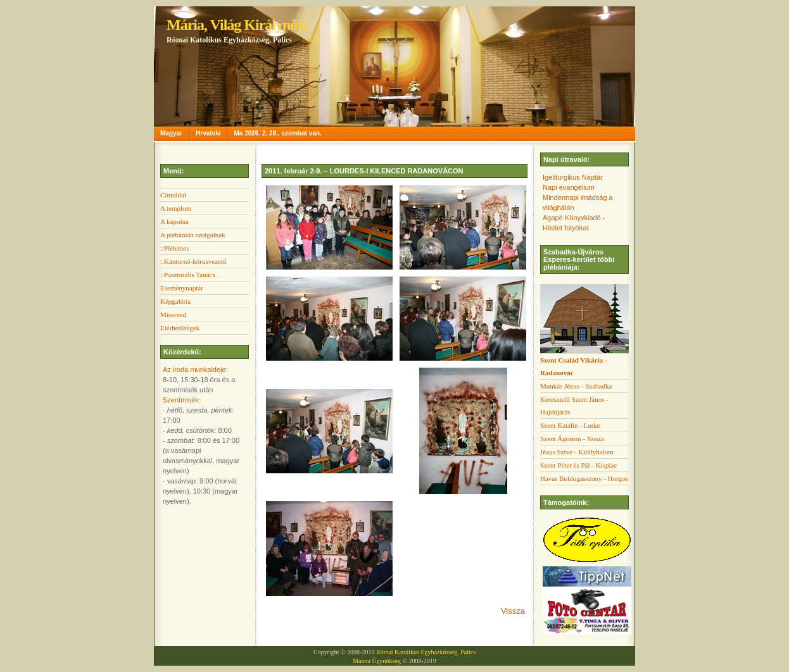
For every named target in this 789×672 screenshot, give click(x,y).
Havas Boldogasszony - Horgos (584, 478)
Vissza (513, 611)
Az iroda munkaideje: (195, 370)
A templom (176, 208)
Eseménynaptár (182, 288)
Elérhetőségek (180, 328)
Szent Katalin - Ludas (571, 425)
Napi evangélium (569, 187)
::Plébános (175, 248)
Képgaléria (175, 301)
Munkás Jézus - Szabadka (576, 386)
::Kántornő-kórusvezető (193, 261)
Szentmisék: (182, 400)
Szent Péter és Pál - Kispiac (578, 465)
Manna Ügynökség (377, 661)
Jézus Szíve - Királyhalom (577, 452)
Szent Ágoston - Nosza (572, 439)
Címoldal (173, 195)
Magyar (171, 133)
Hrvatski (208, 133)
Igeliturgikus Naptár (573, 177)
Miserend (174, 314)
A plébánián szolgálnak (193, 235)
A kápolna (174, 221)
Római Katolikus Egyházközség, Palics (426, 652)
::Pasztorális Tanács (188, 275)
